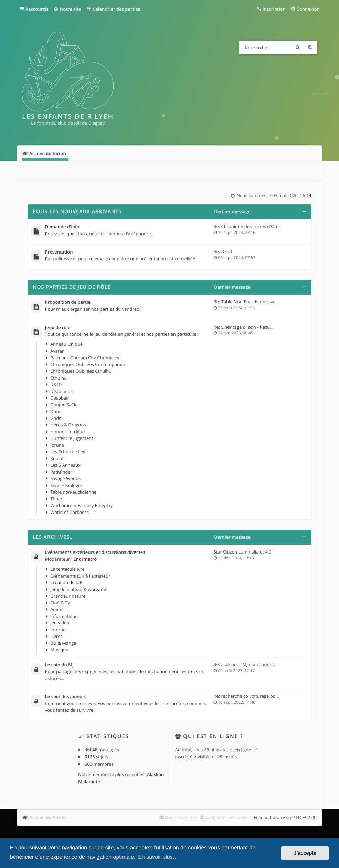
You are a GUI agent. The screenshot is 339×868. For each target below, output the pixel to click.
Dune (56, 411)
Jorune (57, 445)
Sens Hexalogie (66, 485)
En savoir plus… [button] (158, 857)
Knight (57, 458)
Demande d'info (62, 227)
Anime (57, 609)
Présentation (59, 252)
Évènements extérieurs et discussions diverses (95, 552)
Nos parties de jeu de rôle (72, 287)
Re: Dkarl (223, 251)
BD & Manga (63, 643)
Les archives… (53, 537)
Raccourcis (37, 9)
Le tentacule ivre (67, 569)
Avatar (57, 351)
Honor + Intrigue (67, 432)
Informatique (64, 616)
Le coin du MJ (59, 665)
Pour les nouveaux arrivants (77, 212)
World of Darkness (70, 512)
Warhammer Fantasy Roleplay (81, 505)
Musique (59, 650)
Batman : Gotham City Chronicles (85, 358)
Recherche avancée (310, 48)
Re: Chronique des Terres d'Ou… (247, 226)
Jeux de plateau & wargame (79, 589)
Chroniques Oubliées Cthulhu (81, 371)
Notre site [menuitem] (67, 9)
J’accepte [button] (305, 853)
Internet (59, 630)
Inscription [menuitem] (274, 9)
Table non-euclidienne (73, 492)
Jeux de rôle (58, 328)
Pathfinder (61, 472)
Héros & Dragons (68, 425)
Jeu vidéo (60, 623)
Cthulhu (59, 378)
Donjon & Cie (64, 405)
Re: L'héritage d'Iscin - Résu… (243, 327)
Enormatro (85, 559)
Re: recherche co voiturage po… (246, 696)
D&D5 (56, 384)
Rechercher (298, 48)
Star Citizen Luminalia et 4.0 (242, 552)
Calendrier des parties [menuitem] (113, 9)
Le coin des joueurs (66, 697)
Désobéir (60, 398)
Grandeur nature (68, 596)
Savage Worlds (65, 478)
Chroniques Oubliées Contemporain (88, 364)
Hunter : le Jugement (72, 438)
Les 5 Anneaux (65, 465)
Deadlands (61, 391)
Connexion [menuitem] (308, 9)
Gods (56, 418)
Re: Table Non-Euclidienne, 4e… (246, 302)
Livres (56, 636)
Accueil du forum (48, 817)
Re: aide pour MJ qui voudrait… (245, 664)
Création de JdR (66, 582)
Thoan (57, 499)
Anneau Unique (66, 344)
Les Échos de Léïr (68, 452)
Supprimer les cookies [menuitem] (228, 817)
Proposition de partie (68, 302)
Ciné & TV (60, 603)
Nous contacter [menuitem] (181, 817)
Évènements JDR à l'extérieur (80, 576)
